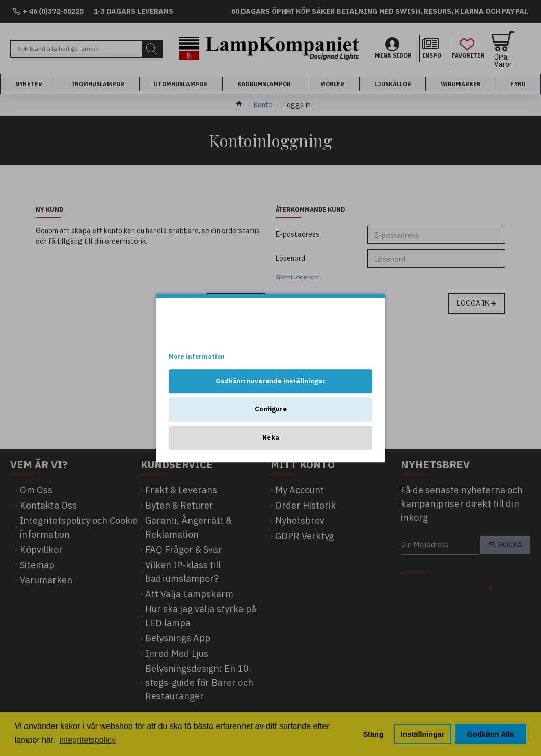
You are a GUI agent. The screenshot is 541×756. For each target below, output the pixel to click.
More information (197, 357)
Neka (271, 438)
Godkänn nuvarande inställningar (270, 381)
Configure (271, 409)
